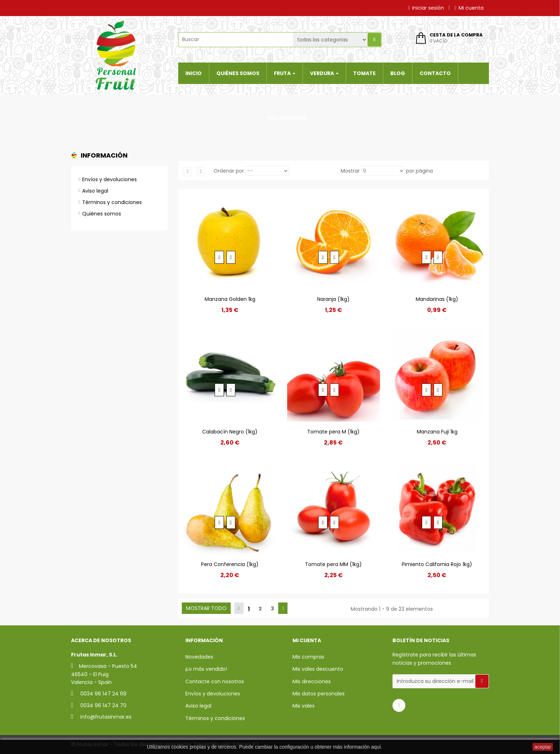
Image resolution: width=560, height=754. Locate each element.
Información (104, 155)
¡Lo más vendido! (206, 669)
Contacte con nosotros (215, 681)
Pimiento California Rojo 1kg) (437, 564)
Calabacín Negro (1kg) (230, 432)
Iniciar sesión (426, 8)
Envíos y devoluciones (109, 179)
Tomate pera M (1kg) (333, 432)
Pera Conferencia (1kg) (230, 564)
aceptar (543, 747)
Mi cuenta (469, 8)
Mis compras (308, 657)
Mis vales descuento (318, 669)
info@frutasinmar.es (106, 717)
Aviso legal (95, 191)
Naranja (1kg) (333, 299)
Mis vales (304, 706)
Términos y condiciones (112, 202)
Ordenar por (229, 171)
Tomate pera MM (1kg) (333, 564)
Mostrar (350, 171)
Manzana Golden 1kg (230, 299)
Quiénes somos (102, 214)
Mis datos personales (319, 694)
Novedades (199, 657)
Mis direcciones (312, 681)
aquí (376, 747)
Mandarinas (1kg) (437, 299)
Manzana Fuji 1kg (437, 432)
